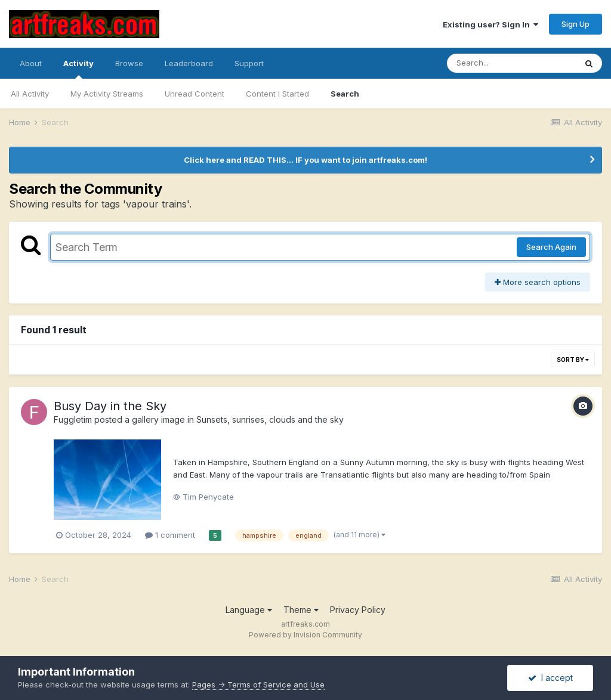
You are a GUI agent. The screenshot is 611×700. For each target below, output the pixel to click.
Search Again (551, 247)
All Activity (30, 94)
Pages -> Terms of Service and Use (258, 684)
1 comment (170, 535)
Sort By (573, 360)
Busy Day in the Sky (110, 406)
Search (345, 94)
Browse (129, 63)
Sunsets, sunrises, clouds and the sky (270, 419)
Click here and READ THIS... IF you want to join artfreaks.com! (305, 160)
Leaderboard (189, 63)
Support (249, 63)
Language (249, 610)
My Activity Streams (107, 94)
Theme (301, 610)
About (31, 63)
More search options (538, 282)
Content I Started (277, 94)
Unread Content (195, 94)
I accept (550, 678)
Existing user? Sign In (490, 24)
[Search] (511, 63)
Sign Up (575, 24)
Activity (78, 69)
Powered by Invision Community (305, 635)
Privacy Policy (358, 610)
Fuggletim (73, 419)
